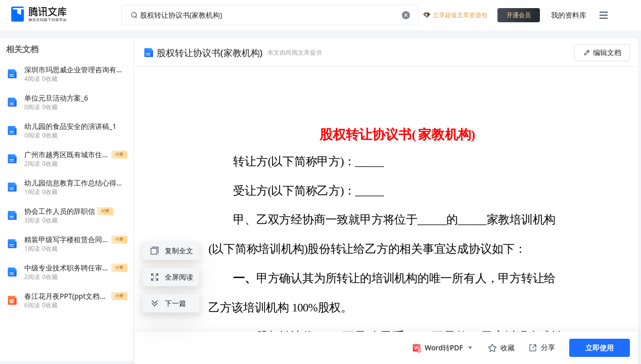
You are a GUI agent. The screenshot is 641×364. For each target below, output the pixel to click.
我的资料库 (569, 15)
